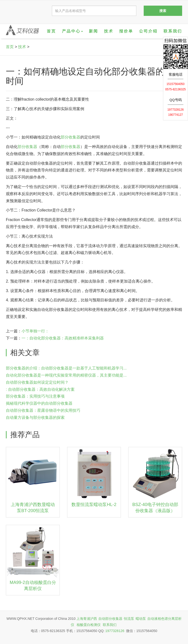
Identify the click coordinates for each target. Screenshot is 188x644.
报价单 (126, 31)
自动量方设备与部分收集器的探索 (35, 417)
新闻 (94, 31)
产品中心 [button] (72, 31)
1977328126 (115, 631)
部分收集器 (70, 137)
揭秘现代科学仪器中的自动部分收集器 (39, 403)
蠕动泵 (141, 619)
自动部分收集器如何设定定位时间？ (37, 382)
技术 (109, 31)
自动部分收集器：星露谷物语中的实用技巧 (43, 410)
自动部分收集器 (110, 619)
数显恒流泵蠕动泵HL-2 (94, 505)
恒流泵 (129, 619)
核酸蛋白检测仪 (89, 625)
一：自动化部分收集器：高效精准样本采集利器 (63, 338)
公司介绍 (148, 31)
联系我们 (173, 31)
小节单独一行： (35, 331)
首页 (51, 31)
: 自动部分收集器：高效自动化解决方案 (40, 389)
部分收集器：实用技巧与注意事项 (35, 396)
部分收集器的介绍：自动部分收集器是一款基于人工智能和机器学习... (66, 368)
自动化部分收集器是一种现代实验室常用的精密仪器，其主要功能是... (66, 375)
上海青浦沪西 (87, 619)
